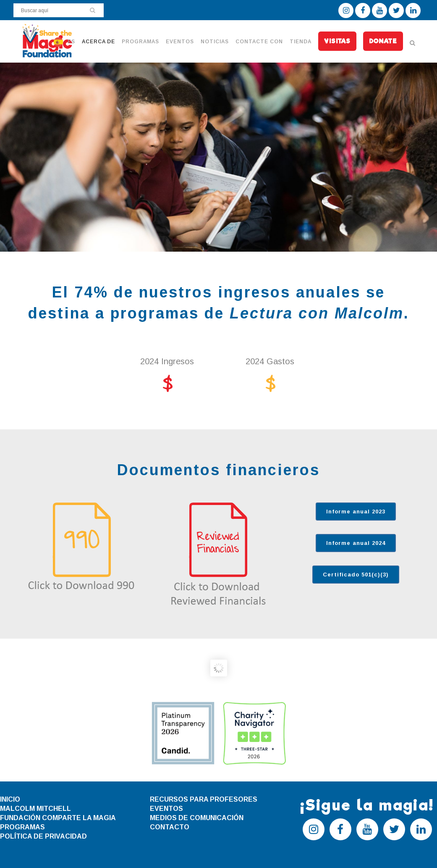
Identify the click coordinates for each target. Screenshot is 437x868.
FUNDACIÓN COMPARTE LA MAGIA (58, 818)
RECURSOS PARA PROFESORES (204, 799)
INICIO (10, 799)
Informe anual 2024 (356, 543)
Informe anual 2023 (356, 512)
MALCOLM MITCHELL (35, 809)
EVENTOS (166, 809)
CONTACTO (170, 827)
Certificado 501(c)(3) (356, 575)
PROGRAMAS (22, 827)
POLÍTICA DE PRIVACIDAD (43, 836)
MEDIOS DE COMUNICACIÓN (197, 818)
